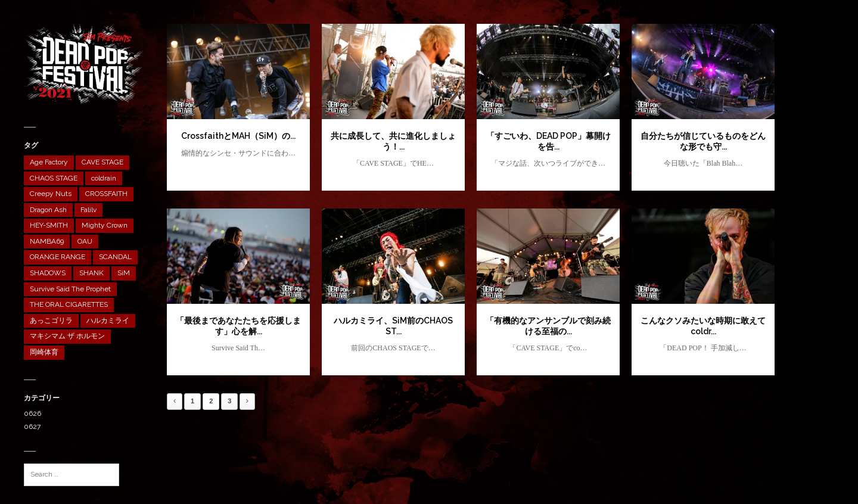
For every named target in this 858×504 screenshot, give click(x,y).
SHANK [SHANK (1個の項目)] (91, 273)
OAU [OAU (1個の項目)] (85, 241)
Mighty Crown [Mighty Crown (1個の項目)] (105, 225)
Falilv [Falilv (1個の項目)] (88, 210)
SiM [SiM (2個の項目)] (124, 273)
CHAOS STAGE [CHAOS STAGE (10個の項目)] (54, 178)
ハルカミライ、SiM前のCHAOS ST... (393, 326)
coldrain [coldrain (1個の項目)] (104, 178)
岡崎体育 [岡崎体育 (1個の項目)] (44, 352)
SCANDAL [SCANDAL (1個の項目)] (115, 257)
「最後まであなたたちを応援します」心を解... (238, 326)
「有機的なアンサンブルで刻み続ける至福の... (548, 326)
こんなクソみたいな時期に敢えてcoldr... (703, 326)
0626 (32, 413)
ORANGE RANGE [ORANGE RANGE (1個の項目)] (57, 257)
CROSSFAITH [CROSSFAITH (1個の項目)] (106, 194)
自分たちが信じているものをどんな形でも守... (703, 141)
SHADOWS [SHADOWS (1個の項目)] (48, 273)
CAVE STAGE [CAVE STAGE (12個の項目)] (102, 162)
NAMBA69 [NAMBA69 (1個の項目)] (47, 241)
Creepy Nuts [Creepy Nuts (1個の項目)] (51, 194)
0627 (32, 427)
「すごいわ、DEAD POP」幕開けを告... (548, 141)
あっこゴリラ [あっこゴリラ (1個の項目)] (51, 321)
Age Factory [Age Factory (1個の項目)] (49, 162)
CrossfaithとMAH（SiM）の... (238, 136)
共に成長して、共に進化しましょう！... (393, 141)
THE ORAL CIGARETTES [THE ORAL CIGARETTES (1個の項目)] (69, 304)
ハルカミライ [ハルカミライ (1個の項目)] (108, 321)
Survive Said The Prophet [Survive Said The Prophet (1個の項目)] (70, 289)
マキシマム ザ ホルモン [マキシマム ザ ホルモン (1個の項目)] (67, 336)
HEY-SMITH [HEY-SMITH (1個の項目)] (49, 225)
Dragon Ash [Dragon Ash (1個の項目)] (48, 210)
